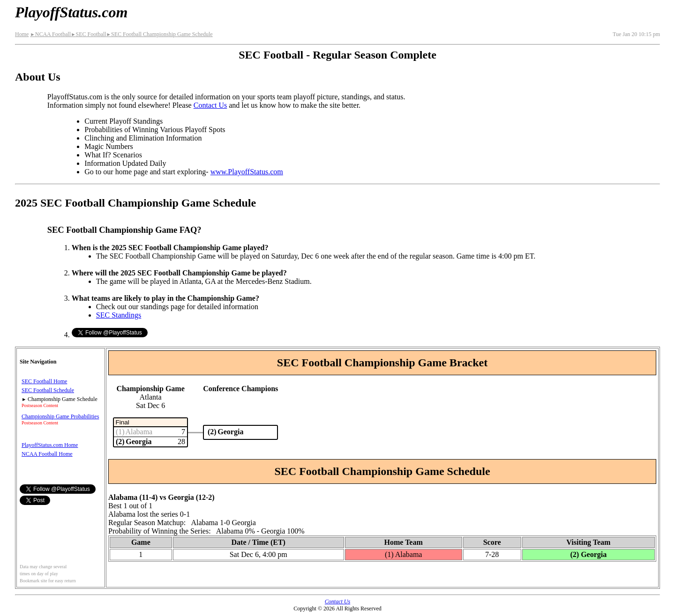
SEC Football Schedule (48, 390)
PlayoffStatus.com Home (50, 445)
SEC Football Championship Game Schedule (160, 34)
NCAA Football (50, 34)
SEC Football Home (44, 381)
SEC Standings (119, 315)
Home (22, 34)
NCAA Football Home (47, 454)
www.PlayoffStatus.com (247, 172)
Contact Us (210, 105)
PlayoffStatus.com (71, 12)
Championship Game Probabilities (60, 416)
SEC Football (88, 34)
